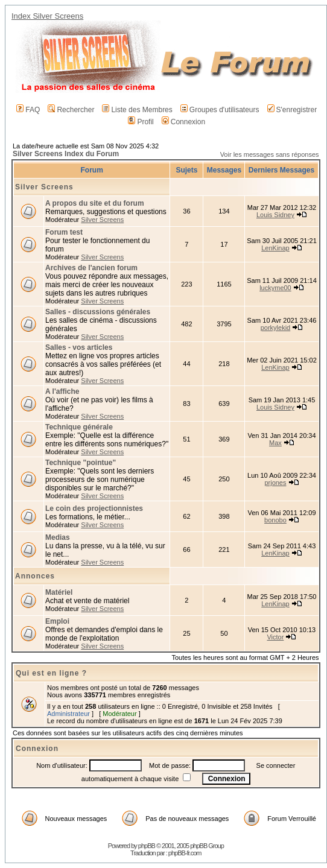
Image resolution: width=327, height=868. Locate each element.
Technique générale (79, 427)
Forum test (64, 232)
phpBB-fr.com (185, 853)
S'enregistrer (292, 110)
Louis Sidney (275, 215)
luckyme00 (275, 288)
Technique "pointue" (81, 463)
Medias (58, 537)
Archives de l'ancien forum (91, 268)
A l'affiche (62, 391)
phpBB (147, 846)
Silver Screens (44, 187)
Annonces (35, 576)
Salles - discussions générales (98, 312)
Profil (141, 122)
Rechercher (71, 110)
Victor (275, 637)
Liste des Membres (137, 110)
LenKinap (275, 248)
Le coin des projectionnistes (94, 508)
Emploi (57, 621)
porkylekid (276, 328)
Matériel (59, 592)
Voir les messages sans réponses (270, 154)
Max (275, 443)
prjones (275, 483)
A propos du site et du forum (95, 203)
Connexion (183, 122)
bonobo (275, 520)
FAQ (28, 110)
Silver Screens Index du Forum (66, 154)
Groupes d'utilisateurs (220, 110)
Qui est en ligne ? (51, 673)
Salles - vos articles (79, 347)
